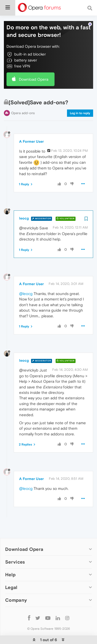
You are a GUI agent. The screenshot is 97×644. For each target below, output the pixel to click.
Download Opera (34, 63)
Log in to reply (80, 97)
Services (15, 546)
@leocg (26, 278)
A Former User (31, 126)
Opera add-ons (23, 97)
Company (16, 584)
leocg (24, 203)
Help (10, 559)
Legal (11, 571)
